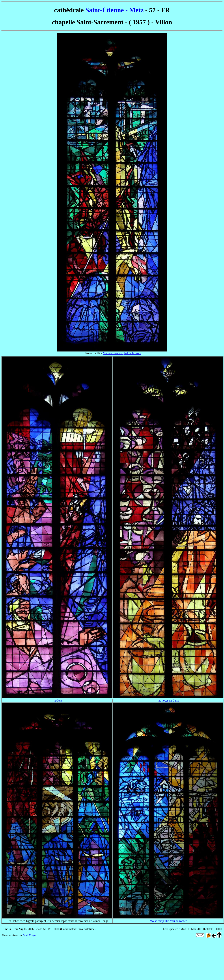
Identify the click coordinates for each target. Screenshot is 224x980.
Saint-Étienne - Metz (115, 10)
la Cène (58, 701)
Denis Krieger (30, 935)
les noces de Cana (168, 701)
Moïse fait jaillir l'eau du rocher (168, 921)
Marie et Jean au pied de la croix (122, 353)
